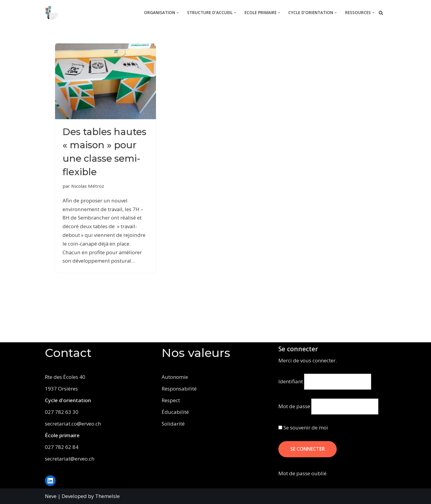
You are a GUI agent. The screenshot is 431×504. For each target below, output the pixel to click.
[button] (178, 13)
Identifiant (291, 381)
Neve (51, 496)
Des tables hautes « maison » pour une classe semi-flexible (103, 158)
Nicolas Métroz (88, 199)
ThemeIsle (107, 496)
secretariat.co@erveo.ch (73, 424)
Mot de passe (294, 406)
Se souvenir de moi (303, 427)
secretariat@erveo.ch (70, 459)
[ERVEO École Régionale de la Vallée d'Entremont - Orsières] (53, 13)
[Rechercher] (381, 13)
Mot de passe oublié (302, 473)
